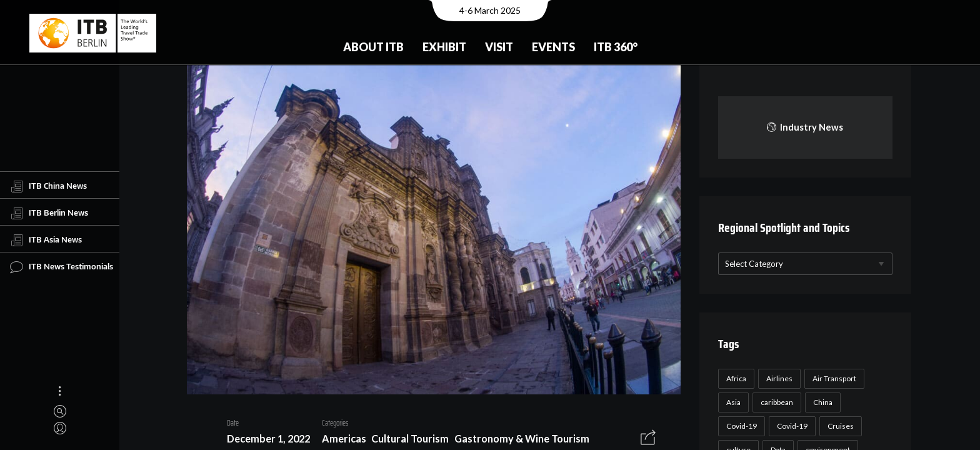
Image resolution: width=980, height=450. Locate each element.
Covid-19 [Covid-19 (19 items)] (790, 426)
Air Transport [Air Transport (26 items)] (832, 378)
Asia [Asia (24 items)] (732, 402)
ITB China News (48, 186)
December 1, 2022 (263, 441)
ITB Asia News (46, 240)
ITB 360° (616, 47)
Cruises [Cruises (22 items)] (839, 426)
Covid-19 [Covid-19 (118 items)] (740, 426)
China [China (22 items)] (821, 402)
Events (553, 47)
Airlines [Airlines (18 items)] (777, 378)
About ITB (373, 47)
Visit (499, 47)
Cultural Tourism (406, 441)
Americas (339, 441)
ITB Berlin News (49, 213)
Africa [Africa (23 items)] (734, 378)
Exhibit (444, 47)
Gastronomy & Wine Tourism (517, 441)
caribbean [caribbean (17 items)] (775, 402)
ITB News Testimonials (62, 267)
